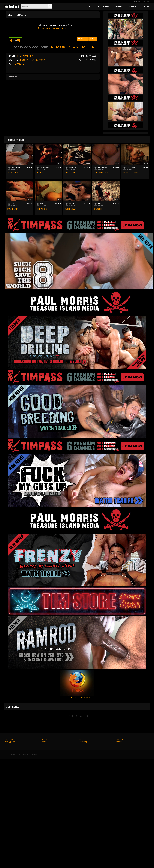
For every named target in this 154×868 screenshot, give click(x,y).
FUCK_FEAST (13, 173)
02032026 (19, 64)
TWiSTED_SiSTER (101, 173)
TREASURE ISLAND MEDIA (71, 47)
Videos (89, 6)
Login (143, 2)
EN (148, 2)
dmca (44, 742)
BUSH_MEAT (70, 209)
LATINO (34, 60)
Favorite (83, 39)
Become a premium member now (53, 28)
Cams (147, 6)
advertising (83, 742)
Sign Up (137, 2)
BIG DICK (25, 60)
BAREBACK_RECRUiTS (132, 173)
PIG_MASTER (25, 55)
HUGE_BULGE (71, 173)
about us (45, 739)
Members (118, 6)
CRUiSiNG (98, 209)
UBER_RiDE (41, 173)
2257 (81, 739)
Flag (93, 39)
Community (133, 6)
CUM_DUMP (13, 209)
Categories (103, 6)
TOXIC (42, 60)
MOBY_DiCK (41, 209)
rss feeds (119, 742)
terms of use (10, 739)
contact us (120, 739)
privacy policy (10, 742)
